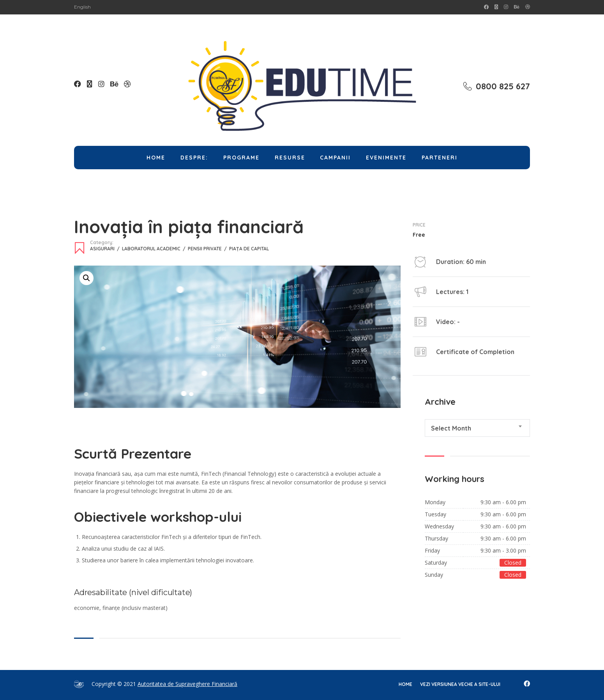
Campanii (335, 158)
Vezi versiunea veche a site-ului (460, 684)
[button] (87, 278)
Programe (241, 158)
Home (156, 158)
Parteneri (440, 158)
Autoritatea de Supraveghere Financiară (187, 684)
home (405, 684)
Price (419, 225)
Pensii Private (208, 249)
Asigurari (106, 249)
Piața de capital (249, 249)
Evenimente (386, 158)
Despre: (194, 158)
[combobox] (477, 428)
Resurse (290, 158)
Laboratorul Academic (155, 249)
